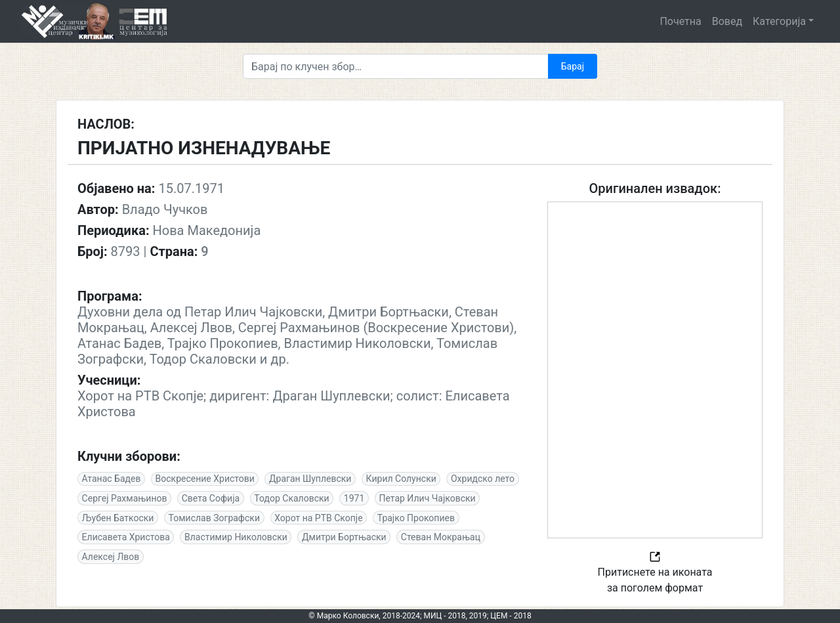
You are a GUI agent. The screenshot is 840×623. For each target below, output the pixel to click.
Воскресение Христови (205, 479)
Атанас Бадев (112, 479)
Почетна (680, 21)
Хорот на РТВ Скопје (318, 518)
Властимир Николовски (236, 537)
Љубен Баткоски (118, 518)
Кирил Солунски (401, 479)
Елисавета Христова (126, 537)
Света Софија (211, 498)
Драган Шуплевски (310, 479)
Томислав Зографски (214, 518)
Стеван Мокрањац (441, 537)
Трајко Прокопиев (416, 518)
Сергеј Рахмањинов (125, 498)
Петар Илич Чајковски (427, 498)
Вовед (727, 21)
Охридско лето (483, 479)
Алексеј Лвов (111, 557)
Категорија (779, 21)
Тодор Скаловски (291, 498)
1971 (354, 498)
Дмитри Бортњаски (344, 537)
